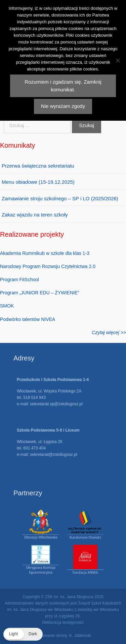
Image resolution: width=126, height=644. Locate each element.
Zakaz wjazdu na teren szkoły (35, 215)
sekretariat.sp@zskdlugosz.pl (56, 404)
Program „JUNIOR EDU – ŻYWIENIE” (40, 293)
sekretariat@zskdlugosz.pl (53, 455)
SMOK (7, 306)
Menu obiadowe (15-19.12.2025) (38, 182)
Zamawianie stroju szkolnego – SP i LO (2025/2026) (60, 198)
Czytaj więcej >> (109, 332)
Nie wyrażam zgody (63, 106)
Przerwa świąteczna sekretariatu (38, 166)
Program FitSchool (19, 280)
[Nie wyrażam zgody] (118, 60)
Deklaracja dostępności (63, 622)
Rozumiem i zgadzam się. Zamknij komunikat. (63, 86)
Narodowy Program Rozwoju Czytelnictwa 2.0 (48, 266)
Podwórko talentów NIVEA (28, 319)
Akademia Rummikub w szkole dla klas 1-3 (45, 253)
